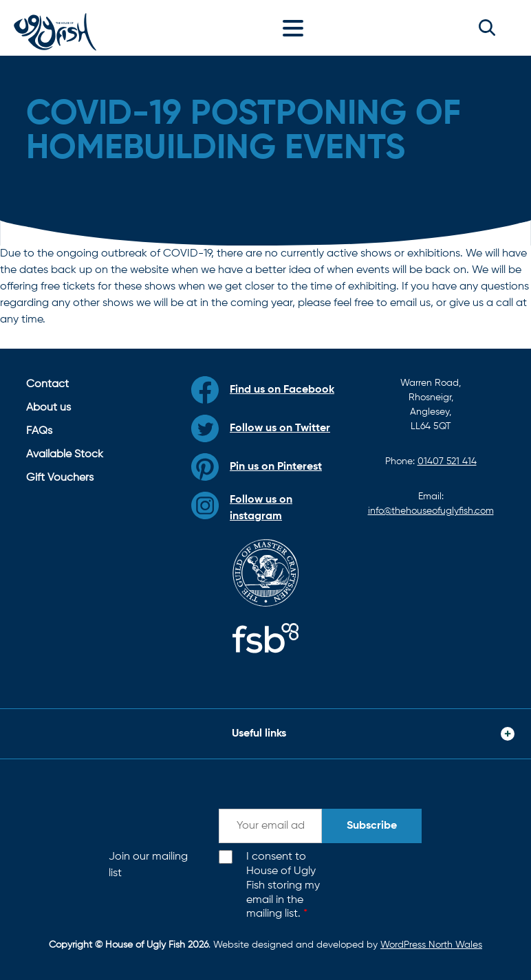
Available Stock (65, 455)
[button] (487, 28)
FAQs (39, 431)
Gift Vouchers (60, 478)
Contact (47, 384)
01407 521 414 (447, 461)
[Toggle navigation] (296, 28)
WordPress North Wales (431, 945)
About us (48, 408)
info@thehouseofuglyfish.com (431, 511)
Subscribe (372, 826)
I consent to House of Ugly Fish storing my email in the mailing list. (283, 885)
